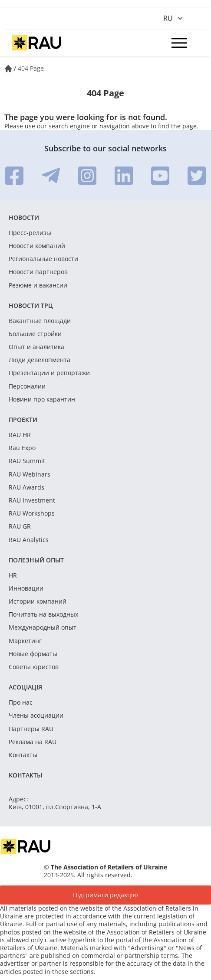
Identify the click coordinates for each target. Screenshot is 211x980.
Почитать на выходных (43, 614)
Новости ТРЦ (31, 305)
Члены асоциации (36, 715)
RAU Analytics (29, 540)
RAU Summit (27, 461)
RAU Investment (32, 500)
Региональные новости (43, 259)
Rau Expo (22, 448)
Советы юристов (34, 667)
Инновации (26, 588)
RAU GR (20, 526)
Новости (24, 217)
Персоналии (27, 386)
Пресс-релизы (30, 233)
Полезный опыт (36, 560)
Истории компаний (38, 601)
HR (13, 575)
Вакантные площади (40, 321)
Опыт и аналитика (36, 347)
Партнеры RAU (31, 729)
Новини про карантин (42, 399)
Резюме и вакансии (38, 285)
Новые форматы (33, 654)
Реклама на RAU (33, 742)
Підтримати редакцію (105, 895)
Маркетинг (25, 641)
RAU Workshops (32, 513)
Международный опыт (43, 627)
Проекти (23, 420)
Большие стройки (35, 334)
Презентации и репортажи (49, 373)
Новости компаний (37, 246)
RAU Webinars (30, 474)
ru (168, 18)
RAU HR (20, 435)
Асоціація (25, 687)
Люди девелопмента (40, 360)
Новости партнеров (38, 272)
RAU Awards (26, 487)
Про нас (21, 702)
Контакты (23, 755)
